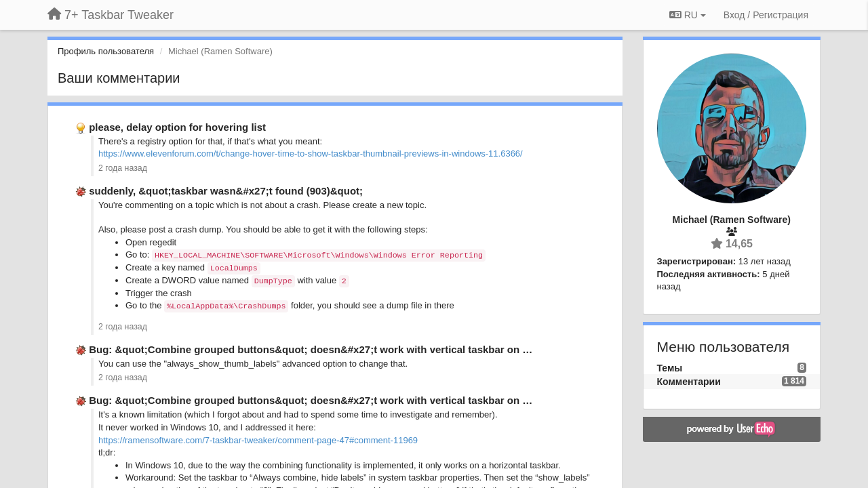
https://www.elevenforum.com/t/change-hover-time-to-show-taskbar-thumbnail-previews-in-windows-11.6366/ (311, 154)
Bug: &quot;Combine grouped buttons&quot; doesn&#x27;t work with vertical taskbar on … (311, 349)
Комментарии (689, 382)
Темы (670, 368)
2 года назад (123, 168)
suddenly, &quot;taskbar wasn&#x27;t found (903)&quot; (226, 191)
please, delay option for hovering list (177, 127)
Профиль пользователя (106, 51)
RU (688, 15)
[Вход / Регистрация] (766, 15)
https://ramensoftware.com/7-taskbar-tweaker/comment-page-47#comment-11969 (258, 440)
